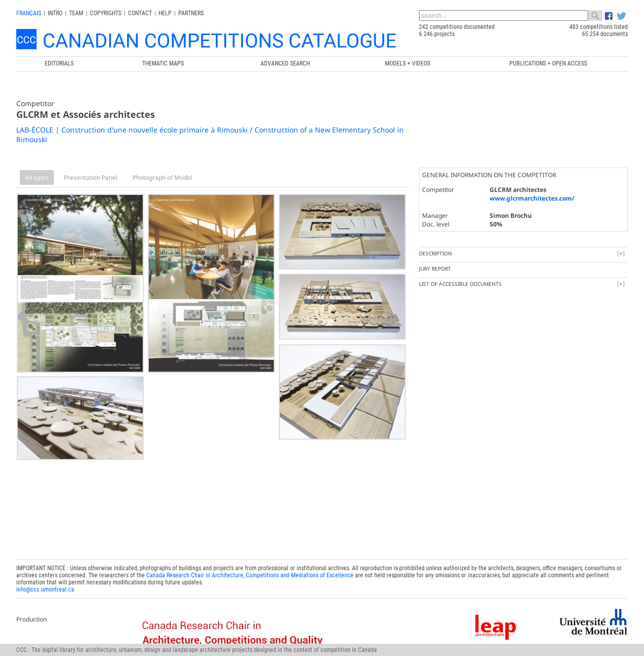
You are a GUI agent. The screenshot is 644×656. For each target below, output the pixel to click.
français (29, 13)
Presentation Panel (91, 177)
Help (165, 13)
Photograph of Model (162, 177)
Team (76, 13)
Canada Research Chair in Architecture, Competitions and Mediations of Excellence (250, 573)
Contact (140, 13)
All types (37, 177)
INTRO (55, 13)
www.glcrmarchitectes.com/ (532, 198)
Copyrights (106, 13)
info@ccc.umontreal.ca (45, 587)
